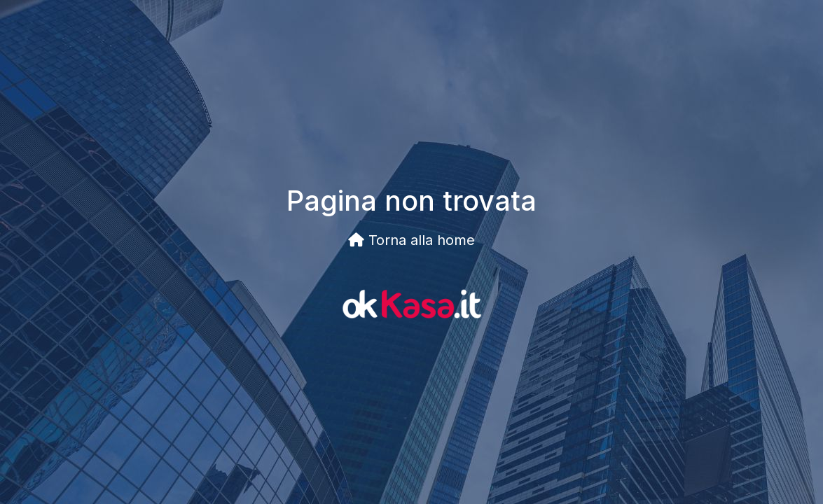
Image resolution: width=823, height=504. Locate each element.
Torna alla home (411, 240)
